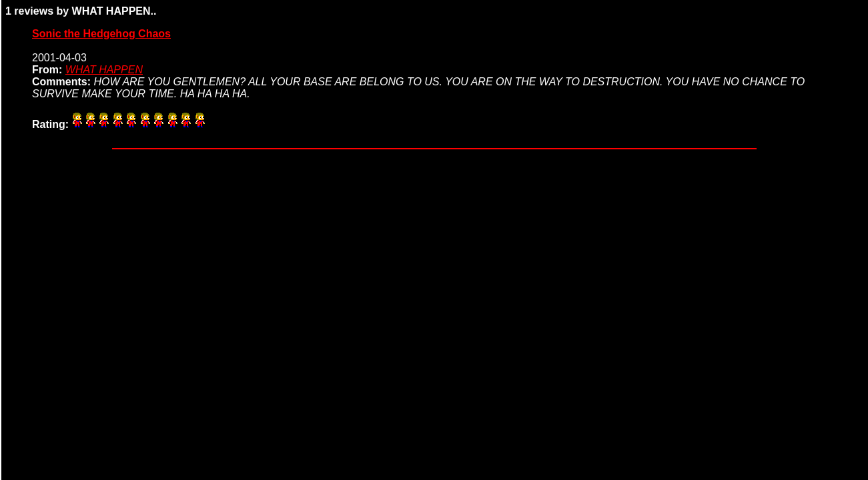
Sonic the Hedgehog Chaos (101, 34)
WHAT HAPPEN (104, 70)
